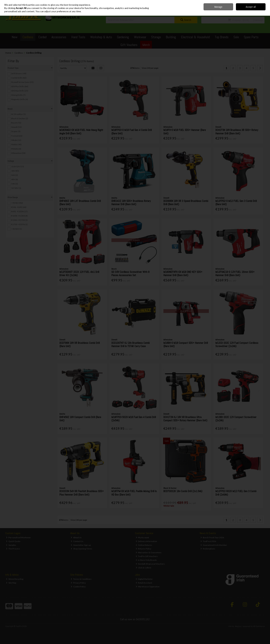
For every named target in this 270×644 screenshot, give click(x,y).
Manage (218, 7)
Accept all (251, 7)
